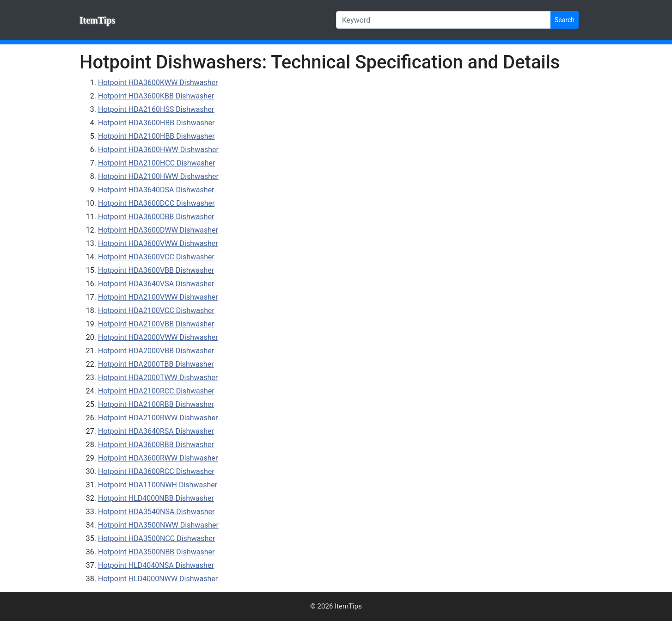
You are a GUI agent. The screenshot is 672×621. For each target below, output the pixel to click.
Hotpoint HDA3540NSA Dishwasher (156, 512)
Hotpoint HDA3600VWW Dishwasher (158, 243)
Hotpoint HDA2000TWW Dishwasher (158, 378)
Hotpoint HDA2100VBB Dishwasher (156, 324)
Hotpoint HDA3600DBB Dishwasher (156, 217)
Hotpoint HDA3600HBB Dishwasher (156, 123)
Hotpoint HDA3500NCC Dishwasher (156, 538)
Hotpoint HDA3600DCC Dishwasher (156, 203)
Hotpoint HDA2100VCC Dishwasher (156, 310)
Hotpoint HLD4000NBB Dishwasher (156, 498)
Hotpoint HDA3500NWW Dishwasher (158, 525)
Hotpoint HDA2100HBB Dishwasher (156, 136)
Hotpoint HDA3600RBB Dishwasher (156, 445)
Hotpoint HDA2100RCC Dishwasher (156, 391)
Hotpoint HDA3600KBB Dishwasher (156, 96)
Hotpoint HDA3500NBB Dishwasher (156, 552)
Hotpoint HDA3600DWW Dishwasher (158, 230)
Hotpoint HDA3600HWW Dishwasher (158, 150)
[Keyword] (443, 20)
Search (565, 20)
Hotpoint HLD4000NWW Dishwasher (158, 579)
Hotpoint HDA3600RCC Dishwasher (156, 471)
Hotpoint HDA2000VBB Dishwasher (156, 351)
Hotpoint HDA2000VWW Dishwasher (158, 337)
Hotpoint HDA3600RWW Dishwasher (158, 458)
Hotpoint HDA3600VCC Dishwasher (156, 257)
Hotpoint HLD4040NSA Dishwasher (156, 565)
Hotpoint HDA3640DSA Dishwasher (156, 190)
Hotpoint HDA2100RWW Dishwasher (158, 418)
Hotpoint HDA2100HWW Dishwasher (158, 176)
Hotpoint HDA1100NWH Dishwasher (158, 485)
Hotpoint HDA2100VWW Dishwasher (158, 297)
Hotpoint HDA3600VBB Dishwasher (156, 270)
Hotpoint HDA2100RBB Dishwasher (156, 404)
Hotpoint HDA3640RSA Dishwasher (156, 431)
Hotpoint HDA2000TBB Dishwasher (156, 364)
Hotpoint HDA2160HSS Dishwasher (156, 109)
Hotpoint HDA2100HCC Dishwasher (156, 163)
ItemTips (97, 20)
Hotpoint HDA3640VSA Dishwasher (156, 284)
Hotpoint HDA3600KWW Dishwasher (158, 83)
